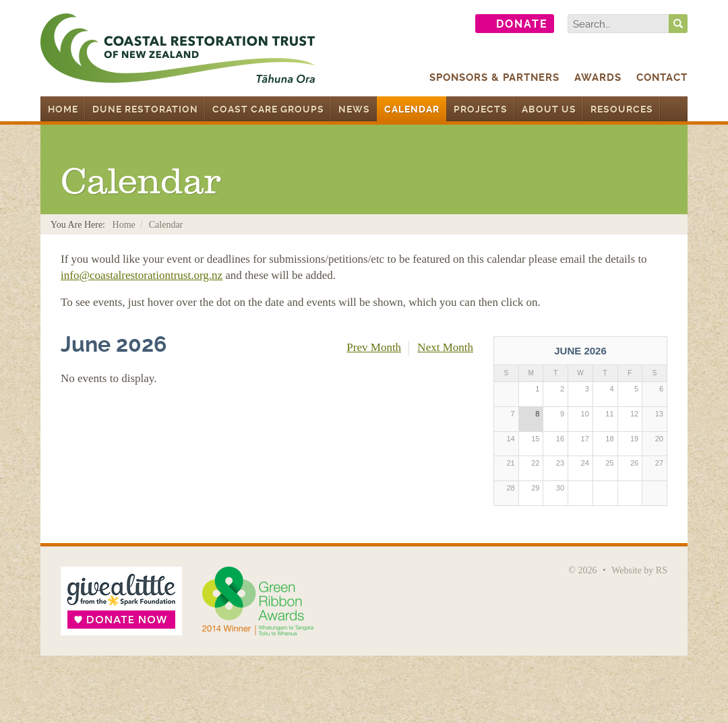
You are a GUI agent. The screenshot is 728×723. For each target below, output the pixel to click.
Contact (662, 77)
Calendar (412, 109)
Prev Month (374, 347)
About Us (549, 109)
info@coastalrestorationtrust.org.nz (142, 275)
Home (63, 109)
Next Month (445, 347)
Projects (481, 109)
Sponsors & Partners (494, 77)
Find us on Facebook (416, 24)
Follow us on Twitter (451, 24)
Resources (622, 109)
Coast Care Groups (268, 109)
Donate (522, 24)
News (354, 109)
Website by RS (639, 570)
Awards (598, 77)
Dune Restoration (145, 109)
